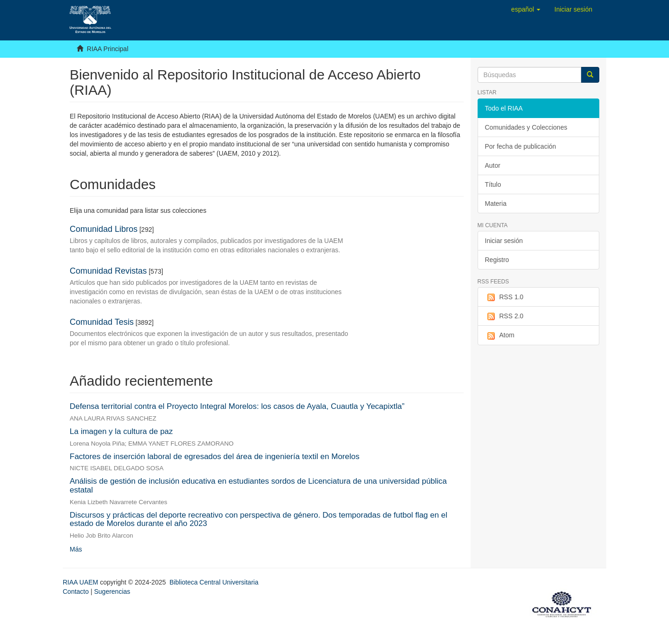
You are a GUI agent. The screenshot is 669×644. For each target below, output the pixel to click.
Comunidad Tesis (102, 322)
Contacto (76, 591)
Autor (493, 165)
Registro (497, 260)
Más (76, 549)
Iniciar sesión (504, 241)
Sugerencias (112, 591)
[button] (526, 9)
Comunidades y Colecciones (526, 127)
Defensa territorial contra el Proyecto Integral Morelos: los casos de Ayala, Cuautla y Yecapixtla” (237, 406)
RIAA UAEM (81, 582)
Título (493, 184)
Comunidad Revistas (108, 271)
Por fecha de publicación (521, 146)
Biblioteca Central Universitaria (214, 582)
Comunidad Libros (104, 229)
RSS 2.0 (504, 316)
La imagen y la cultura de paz (121, 431)
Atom (500, 335)
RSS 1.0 (504, 297)
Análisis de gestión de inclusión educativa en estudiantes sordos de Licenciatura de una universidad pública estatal (258, 486)
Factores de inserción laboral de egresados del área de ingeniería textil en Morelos (215, 457)
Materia (496, 204)
